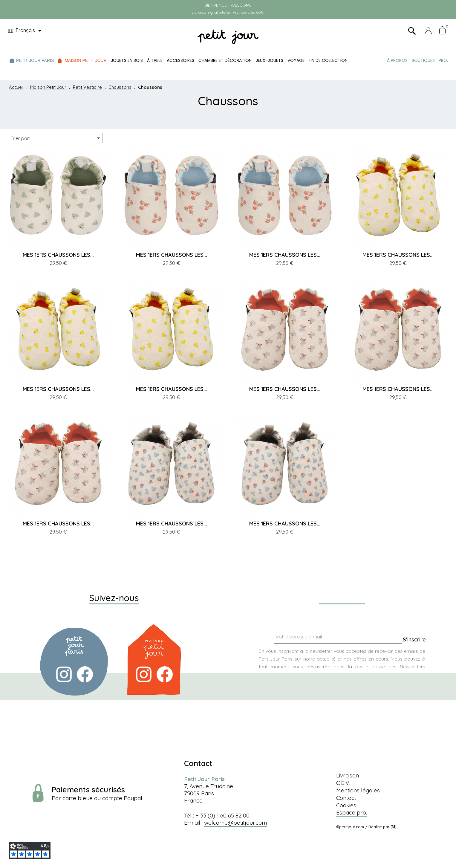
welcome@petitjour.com (235, 823)
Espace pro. (352, 812)
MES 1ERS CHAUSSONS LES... (58, 255)
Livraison (348, 775)
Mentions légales (358, 790)
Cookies (346, 805)
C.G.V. (343, 783)
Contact (346, 798)
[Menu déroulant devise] (26, 31)
